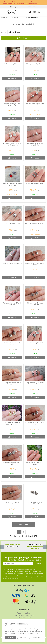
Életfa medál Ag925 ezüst (12, 64)
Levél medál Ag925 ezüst (35, 343)
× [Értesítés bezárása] (44, 3)
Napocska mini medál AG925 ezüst (35, 224)
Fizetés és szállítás (24, 613)
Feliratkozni (38, 564)
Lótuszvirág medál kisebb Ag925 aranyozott (12, 423)
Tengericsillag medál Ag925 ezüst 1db (12, 304)
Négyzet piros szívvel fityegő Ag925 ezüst (12, 184)
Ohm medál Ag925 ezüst (12, 223)
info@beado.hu (17, 7)
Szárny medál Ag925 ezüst (35, 183)
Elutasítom (37, 638)
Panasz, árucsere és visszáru (23, 615)
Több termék (24, 525)
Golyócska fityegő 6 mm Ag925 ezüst (35, 144)
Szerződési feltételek (23, 617)
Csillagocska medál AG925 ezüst (12, 384)
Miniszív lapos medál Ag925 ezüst (35, 463)
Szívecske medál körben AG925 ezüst (35, 304)
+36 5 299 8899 (30, 7)
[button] (30, 12)
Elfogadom (11, 638)
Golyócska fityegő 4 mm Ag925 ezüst (12, 105)
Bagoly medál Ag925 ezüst (35, 383)
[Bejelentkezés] (35, 12)
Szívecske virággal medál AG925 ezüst (35, 503)
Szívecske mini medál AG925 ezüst (35, 264)
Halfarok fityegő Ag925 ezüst (12, 263)
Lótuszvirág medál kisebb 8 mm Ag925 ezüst (12, 144)
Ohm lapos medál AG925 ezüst (12, 503)
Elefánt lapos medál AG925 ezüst (12, 463)
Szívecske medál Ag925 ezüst (35, 104)
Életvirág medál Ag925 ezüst (35, 64)
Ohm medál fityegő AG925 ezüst (12, 344)
